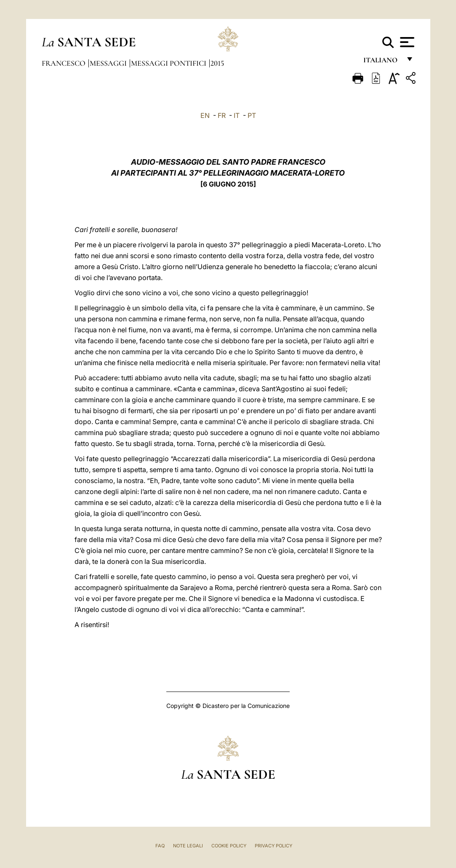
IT (237, 115)
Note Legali (188, 846)
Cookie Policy (229, 846)
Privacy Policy (273, 846)
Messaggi (109, 63)
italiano (382, 62)
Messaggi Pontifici (169, 63)
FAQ (160, 846)
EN (205, 115)
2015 (217, 63)
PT (252, 115)
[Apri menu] (406, 42)
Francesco (64, 63)
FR (222, 115)
